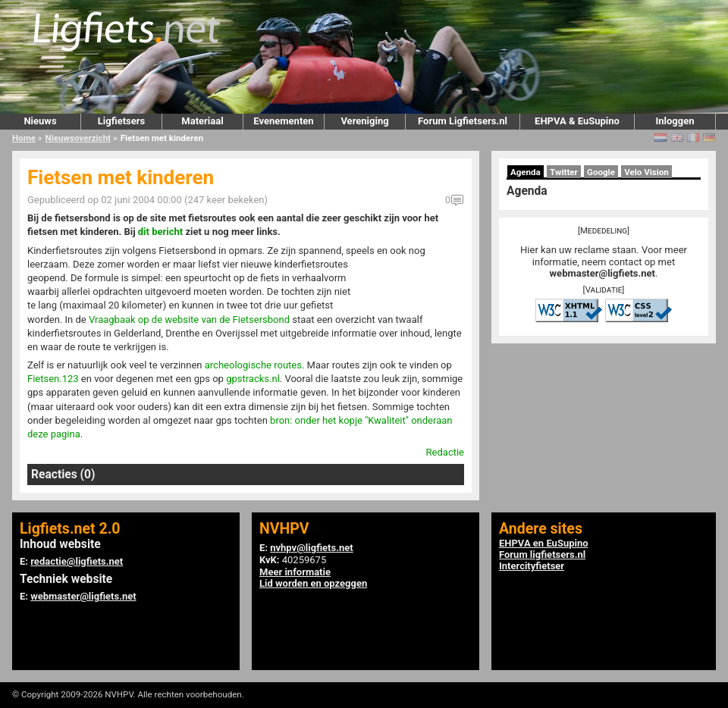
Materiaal (202, 121)
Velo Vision (646, 172)
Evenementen (283, 121)
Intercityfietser (532, 566)
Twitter (564, 172)
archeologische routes (253, 365)
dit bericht (160, 232)
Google (601, 172)
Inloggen (675, 121)
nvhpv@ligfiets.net (311, 548)
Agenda (526, 172)
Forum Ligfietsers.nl (463, 121)
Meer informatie (295, 572)
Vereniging (364, 121)
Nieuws (40, 121)
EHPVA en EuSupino (544, 543)
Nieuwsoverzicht (78, 138)
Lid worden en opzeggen (313, 583)
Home (24, 138)
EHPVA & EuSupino (577, 121)
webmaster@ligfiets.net (602, 273)
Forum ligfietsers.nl (542, 554)
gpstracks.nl (253, 379)
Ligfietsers (121, 121)
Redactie (445, 452)
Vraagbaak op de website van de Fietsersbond (189, 320)
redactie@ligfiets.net (77, 561)
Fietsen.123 (53, 379)
